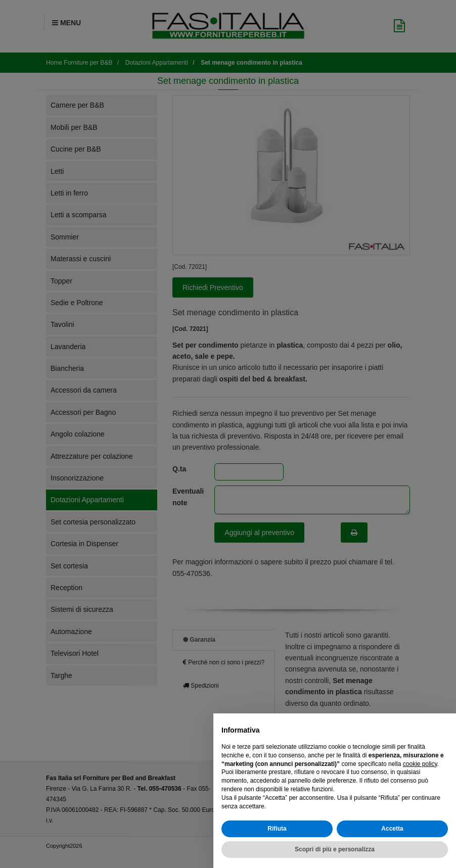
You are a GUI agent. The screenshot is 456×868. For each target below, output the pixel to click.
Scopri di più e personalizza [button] (335, 849)
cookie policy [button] (420, 764)
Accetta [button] (392, 829)
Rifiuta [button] (277, 829)
